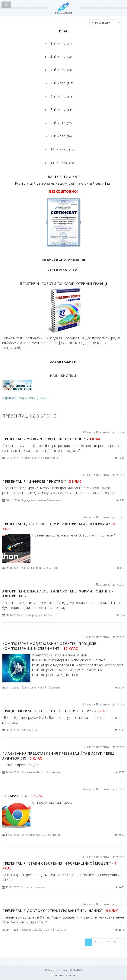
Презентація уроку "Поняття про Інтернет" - (52, 439)
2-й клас (88, 704)
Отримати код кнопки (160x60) (26, 398)
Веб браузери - (23, 796)
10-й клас (87, 637)
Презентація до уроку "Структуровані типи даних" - (60, 911)
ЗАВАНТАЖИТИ (63, 362)
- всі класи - (101, 22)
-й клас (61, 43)
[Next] (121, 942)
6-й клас (88, 747)
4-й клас (88, 857)
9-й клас (88, 517)
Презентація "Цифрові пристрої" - (42, 481)
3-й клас (88, 432)
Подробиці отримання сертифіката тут (63, 265)
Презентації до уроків (110, 432)
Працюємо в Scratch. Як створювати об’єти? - (55, 711)
